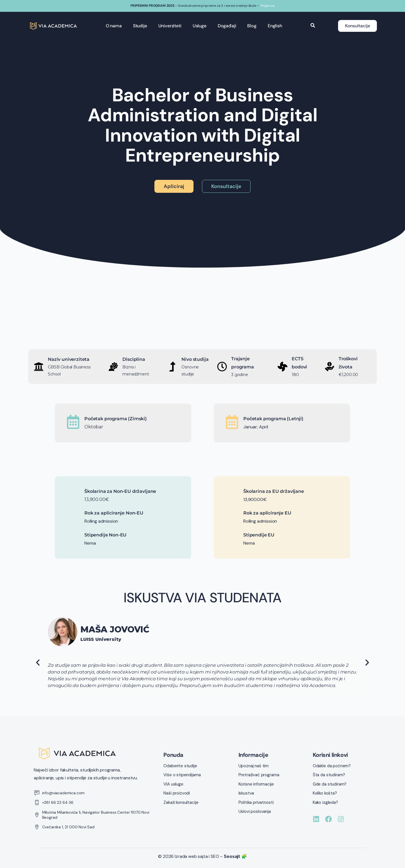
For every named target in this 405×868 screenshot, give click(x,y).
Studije (139, 26)
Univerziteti (169, 26)
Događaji (226, 26)
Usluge (199, 26)
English (274, 26)
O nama (113, 26)
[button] (38, 662)
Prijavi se (267, 6)
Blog (251, 26)
